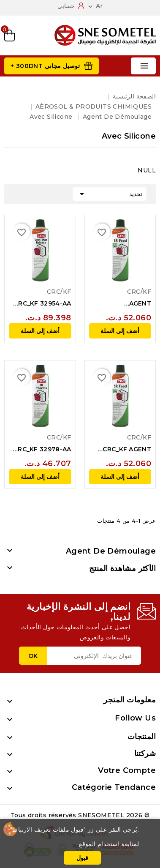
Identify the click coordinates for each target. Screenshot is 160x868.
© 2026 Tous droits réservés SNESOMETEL (80, 815)
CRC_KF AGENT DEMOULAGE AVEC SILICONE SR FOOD (121, 450)
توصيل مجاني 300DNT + (45, 66)
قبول (82, 858)
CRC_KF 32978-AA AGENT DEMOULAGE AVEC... (42, 450)
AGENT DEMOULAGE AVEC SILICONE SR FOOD (121, 304)
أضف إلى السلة (120, 331)
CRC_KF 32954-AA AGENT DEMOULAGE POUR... (43, 304)
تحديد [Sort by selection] (110, 193)
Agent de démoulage (111, 551)
